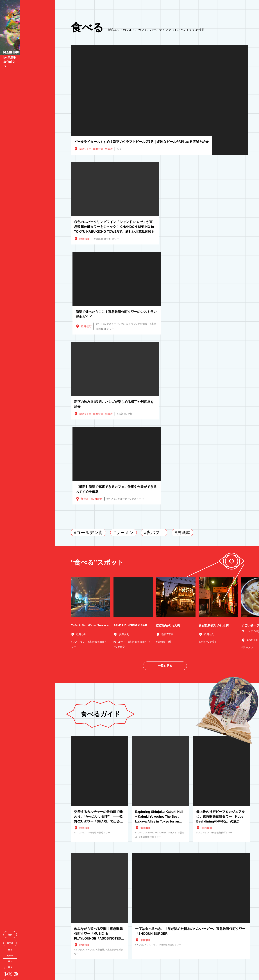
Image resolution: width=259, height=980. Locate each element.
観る (27, 943)
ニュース (13, 970)
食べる (28, 950)
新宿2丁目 (85, 149)
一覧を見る (165, 491)
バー (121, 149)
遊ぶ (27, 956)
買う (27, 963)
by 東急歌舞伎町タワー (20, 65)
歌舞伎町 (98, 149)
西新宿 (109, 149)
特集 (27, 928)
